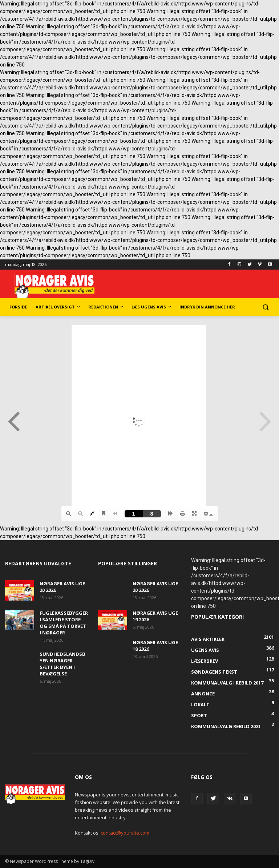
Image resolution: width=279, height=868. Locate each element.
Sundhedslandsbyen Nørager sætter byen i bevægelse (62, 664)
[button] (265, 307)
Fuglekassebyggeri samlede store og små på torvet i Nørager (64, 623)
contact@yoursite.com (125, 833)
